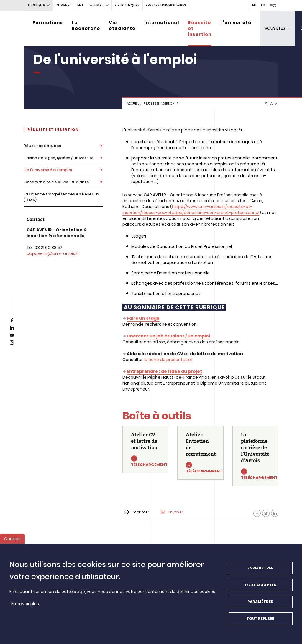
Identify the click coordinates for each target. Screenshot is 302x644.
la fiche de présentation (169, 360)
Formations (48, 23)
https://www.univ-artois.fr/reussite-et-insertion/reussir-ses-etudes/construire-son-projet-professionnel (191, 210)
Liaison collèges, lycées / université (59, 158)
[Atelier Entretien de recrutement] (200, 453)
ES (263, 5)
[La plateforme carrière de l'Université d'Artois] (255, 456)
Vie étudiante (122, 25)
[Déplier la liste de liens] (101, 146)
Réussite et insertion (200, 28)
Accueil (133, 104)
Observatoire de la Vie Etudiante (56, 182)
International (162, 23)
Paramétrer (260, 602)
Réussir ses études (42, 146)
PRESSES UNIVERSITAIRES (166, 5)
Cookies (12, 539)
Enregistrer (261, 568)
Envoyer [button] (172, 512)
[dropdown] (278, 29)
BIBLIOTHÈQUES (127, 5)
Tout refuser (260, 619)
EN (254, 5)
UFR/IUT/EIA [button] (36, 5)
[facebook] (12, 321)
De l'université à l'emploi (48, 170)
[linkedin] (12, 328)
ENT (80, 5)
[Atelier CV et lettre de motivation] (145, 450)
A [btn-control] (266, 103)
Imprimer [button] (137, 512)
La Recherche (86, 25)
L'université (236, 23)
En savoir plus (25, 604)
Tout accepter (261, 585)
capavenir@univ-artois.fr (53, 253)
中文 (273, 5)
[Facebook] (257, 513)
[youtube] (12, 335)
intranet (63, 5)
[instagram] (12, 343)
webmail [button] (97, 5)
